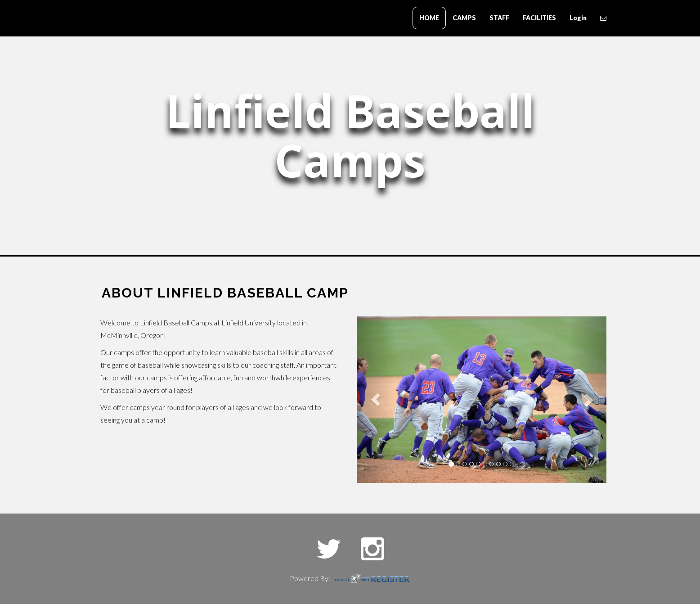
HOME (429, 18)
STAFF (499, 18)
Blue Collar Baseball (141, 19)
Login (578, 18)
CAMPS (464, 18)
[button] (375, 400)
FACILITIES (539, 18)
